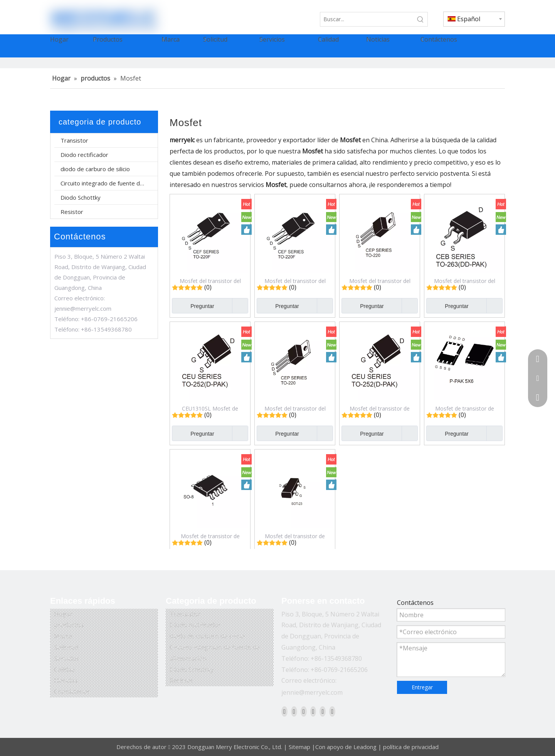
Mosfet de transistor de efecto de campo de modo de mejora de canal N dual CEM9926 (210, 536)
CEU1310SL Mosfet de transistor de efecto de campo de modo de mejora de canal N (210, 408)
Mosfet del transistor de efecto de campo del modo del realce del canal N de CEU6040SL (380, 408)
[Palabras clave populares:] (420, 19)
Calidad (64, 670)
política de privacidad (411, 747)
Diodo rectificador (84, 155)
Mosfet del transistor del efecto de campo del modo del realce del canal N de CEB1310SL (465, 281)
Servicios (67, 658)
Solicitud (66, 647)
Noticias (66, 680)
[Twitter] (304, 711)
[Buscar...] (367, 19)
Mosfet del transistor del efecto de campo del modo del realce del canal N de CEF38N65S (295, 281)
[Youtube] (313, 711)
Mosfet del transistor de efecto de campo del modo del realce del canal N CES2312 (295, 536)
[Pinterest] (332, 711)
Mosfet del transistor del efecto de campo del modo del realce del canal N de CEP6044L (295, 408)
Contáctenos (72, 692)
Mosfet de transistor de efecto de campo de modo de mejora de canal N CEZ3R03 (464, 408)
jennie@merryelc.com (83, 308)
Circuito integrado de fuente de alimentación (109, 183)
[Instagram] (323, 711)
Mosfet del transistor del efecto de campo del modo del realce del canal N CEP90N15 (380, 281)
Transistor (74, 140)
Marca (63, 636)
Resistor (72, 212)
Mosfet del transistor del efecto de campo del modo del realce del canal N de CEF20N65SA (210, 281)
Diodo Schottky (81, 197)
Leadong (365, 747)
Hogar (63, 614)
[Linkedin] (294, 711)
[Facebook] (284, 711)
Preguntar (193, 306)
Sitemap (299, 747)
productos (69, 625)
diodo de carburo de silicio (95, 169)
